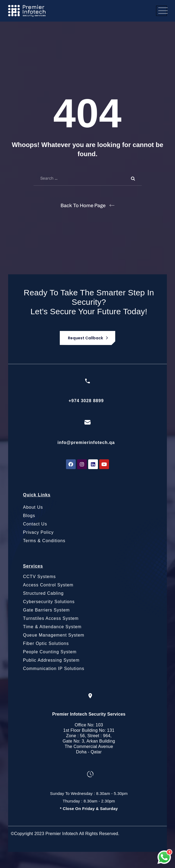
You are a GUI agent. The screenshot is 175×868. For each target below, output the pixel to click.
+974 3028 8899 (86, 401)
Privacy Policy (38, 532)
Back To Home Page (83, 205)
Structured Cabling (43, 593)
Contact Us (35, 524)
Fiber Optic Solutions (46, 643)
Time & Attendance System (52, 627)
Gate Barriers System (46, 610)
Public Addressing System (51, 660)
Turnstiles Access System (51, 618)
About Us (33, 507)
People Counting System (50, 652)
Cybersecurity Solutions (49, 602)
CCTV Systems (39, 577)
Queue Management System (54, 635)
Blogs (29, 516)
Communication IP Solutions (54, 669)
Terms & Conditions (44, 541)
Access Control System (48, 585)
